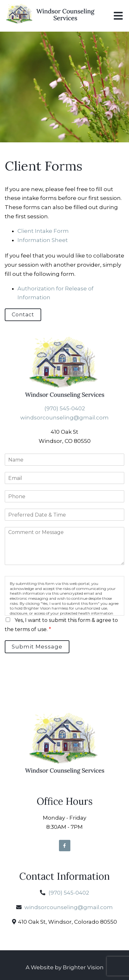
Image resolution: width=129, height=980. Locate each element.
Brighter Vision (83, 967)
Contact (23, 315)
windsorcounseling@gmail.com (64, 418)
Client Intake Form (43, 231)
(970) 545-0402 (65, 408)
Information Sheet (43, 240)
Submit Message (37, 647)
